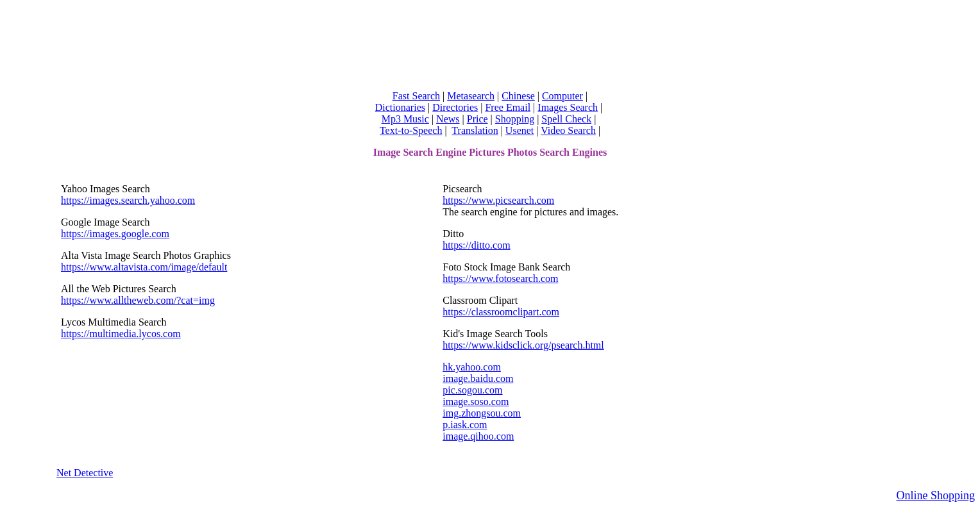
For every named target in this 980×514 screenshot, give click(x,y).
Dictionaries (400, 107)
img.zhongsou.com (482, 413)
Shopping (515, 119)
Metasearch (471, 96)
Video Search (568, 130)
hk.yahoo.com (472, 367)
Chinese (518, 96)
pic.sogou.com (472, 390)
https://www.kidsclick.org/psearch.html (523, 345)
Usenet (520, 130)
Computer (562, 96)
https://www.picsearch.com (498, 200)
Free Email (508, 107)
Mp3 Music (405, 119)
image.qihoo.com (478, 436)
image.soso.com (476, 402)
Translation (475, 130)
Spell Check (566, 119)
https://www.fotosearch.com (500, 278)
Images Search (568, 107)
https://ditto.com (476, 245)
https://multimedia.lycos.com (121, 334)
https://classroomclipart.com (501, 312)
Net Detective (85, 473)
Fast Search (416, 96)
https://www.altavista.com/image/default (144, 267)
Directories (455, 107)
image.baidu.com (478, 378)
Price (477, 119)
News (448, 119)
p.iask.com (465, 425)
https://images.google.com (115, 234)
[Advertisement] (490, 42)
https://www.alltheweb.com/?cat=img (138, 300)
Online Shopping (935, 495)
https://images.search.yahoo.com (128, 200)
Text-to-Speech (411, 130)
